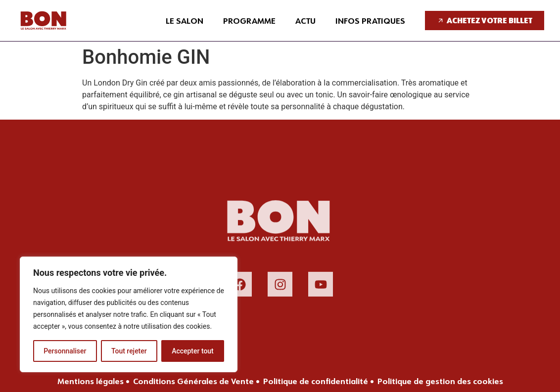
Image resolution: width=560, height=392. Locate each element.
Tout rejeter (129, 351)
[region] (129, 314)
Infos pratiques (370, 21)
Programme (249, 21)
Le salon (185, 21)
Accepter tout (193, 351)
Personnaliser (65, 351)
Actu (305, 21)
